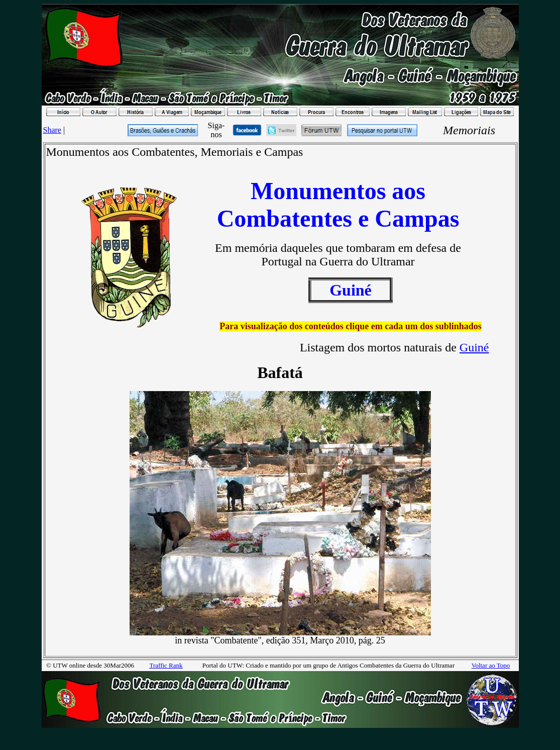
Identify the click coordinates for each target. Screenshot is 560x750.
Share (52, 130)
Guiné (474, 347)
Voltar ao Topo (491, 665)
